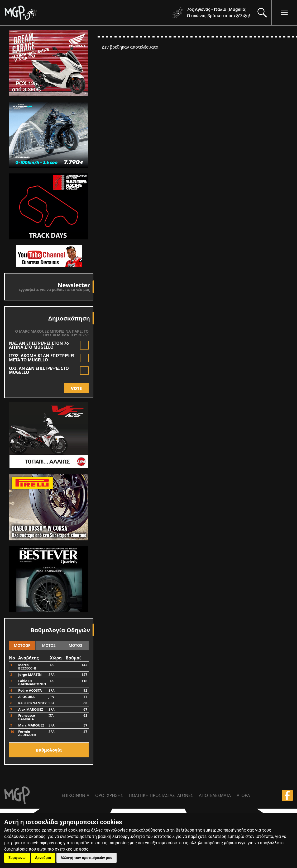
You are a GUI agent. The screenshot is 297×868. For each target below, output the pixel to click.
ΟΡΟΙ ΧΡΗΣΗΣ (109, 795)
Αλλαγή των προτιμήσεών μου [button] (87, 858)
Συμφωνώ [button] (17, 858)
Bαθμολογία (49, 750)
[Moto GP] (87, 13)
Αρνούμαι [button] (43, 858)
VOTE (76, 388)
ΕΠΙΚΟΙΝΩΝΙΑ (76, 795)
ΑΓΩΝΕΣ (185, 795)
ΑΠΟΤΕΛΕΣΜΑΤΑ (215, 795)
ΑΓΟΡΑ (243, 795)
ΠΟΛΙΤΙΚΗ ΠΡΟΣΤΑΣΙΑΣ (152, 795)
